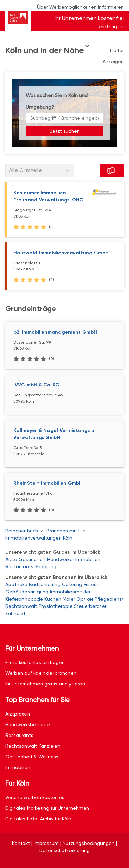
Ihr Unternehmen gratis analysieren (45, 684)
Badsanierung (45, 584)
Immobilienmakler (70, 592)
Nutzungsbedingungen (89, 843)
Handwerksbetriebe (28, 724)
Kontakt (21, 843)
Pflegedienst (109, 599)
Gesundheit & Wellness (32, 757)
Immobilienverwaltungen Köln (39, 538)
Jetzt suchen (65, 131)
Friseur (91, 584)
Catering (72, 584)
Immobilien (88, 559)
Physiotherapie (56, 606)
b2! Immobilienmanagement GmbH (55, 332)
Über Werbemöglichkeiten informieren (80, 7)
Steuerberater (90, 606)
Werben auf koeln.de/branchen (41, 673)
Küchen (53, 599)
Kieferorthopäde (24, 599)
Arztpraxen (18, 714)
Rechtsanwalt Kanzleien (33, 746)
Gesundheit (32, 559)
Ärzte (11, 559)
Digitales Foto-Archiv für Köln (38, 819)
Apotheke (16, 584)
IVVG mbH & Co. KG (36, 385)
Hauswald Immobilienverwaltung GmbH (61, 253)
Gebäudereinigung (27, 592)
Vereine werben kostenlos (35, 797)
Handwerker (61, 559)
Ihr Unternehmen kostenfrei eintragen (89, 22)
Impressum (46, 843)
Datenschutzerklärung (64, 850)
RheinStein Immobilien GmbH (48, 483)
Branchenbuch (22, 531)
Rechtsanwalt (21, 606)
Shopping (46, 566)
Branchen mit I (63, 531)
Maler (69, 599)
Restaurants (19, 566)
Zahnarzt (15, 613)
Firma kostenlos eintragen (35, 662)
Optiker (85, 599)
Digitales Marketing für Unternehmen (47, 808)
